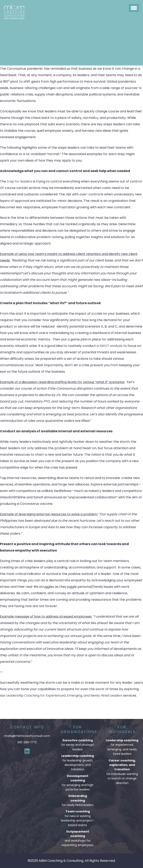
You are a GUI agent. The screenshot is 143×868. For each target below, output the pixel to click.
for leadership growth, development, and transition (78, 762)
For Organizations (79, 729)
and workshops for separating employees (78, 838)
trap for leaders (20, 181)
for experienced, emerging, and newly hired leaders (122, 747)
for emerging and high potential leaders (78, 783)
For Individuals (122, 729)
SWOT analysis (111, 346)
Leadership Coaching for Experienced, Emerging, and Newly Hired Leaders (64, 695)
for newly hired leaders (78, 800)
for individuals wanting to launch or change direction (122, 772)
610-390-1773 (27, 742)
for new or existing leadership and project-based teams (78, 818)
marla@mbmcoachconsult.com (27, 736)
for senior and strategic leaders (78, 745)
